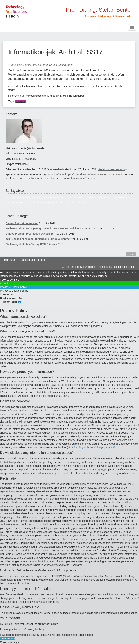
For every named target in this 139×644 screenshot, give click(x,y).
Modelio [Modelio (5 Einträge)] (10, 202)
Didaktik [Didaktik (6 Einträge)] (48, 198)
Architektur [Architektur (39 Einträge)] (26, 198)
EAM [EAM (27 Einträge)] (71, 198)
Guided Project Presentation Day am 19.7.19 (32, 234)
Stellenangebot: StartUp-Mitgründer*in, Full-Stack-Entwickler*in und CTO (50, 228)
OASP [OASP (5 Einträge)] (17, 202)
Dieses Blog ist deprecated (22, 223)
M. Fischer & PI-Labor (122, 267)
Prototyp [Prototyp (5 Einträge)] (45, 202)
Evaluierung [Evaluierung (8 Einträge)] (80, 198)
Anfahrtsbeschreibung (112, 169)
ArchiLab (21, 101)
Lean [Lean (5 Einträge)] (100, 198)
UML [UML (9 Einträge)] (69, 202)
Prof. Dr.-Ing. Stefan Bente (58, 65)
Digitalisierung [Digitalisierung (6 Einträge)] (61, 198)
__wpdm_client (9, 302)
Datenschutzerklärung (32, 260)
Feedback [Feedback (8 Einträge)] (92, 198)
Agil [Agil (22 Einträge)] (8, 198)
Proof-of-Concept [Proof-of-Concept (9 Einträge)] (30, 202)
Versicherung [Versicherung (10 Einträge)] (79, 202)
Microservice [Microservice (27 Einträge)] (120, 198)
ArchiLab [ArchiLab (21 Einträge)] (15, 198)
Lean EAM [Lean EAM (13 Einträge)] (108, 198)
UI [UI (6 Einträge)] (66, 202)
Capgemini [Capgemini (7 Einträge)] (38, 198)
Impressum (10, 260)
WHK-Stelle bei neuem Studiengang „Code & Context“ (39, 239)
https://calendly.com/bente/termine (86, 175)
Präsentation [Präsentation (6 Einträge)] (57, 202)
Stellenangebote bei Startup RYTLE (27, 244)
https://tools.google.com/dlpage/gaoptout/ (91, 447)
